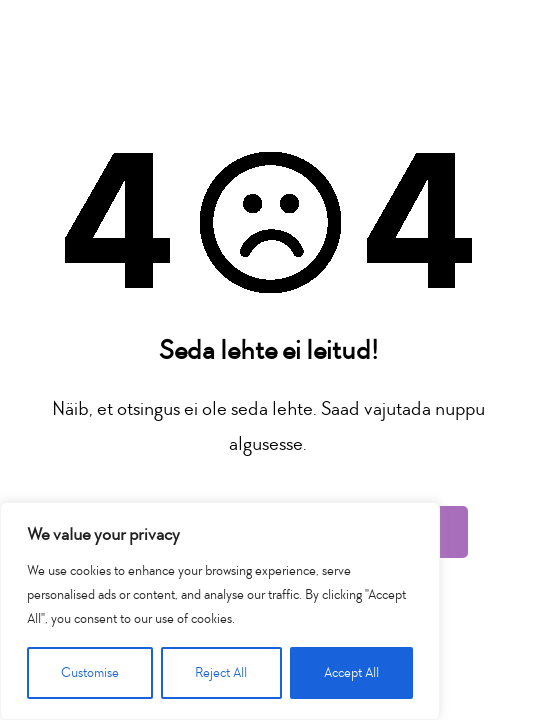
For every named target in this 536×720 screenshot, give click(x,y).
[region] (220, 611)
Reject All (221, 672)
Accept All (351, 672)
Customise (90, 672)
